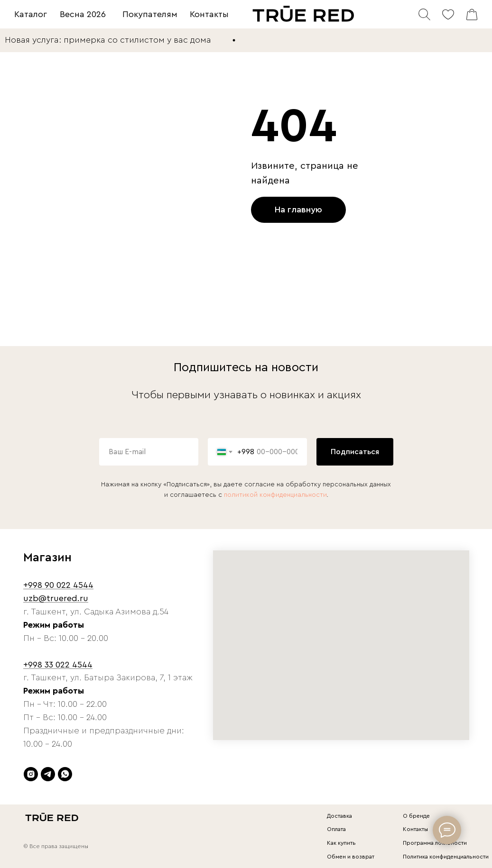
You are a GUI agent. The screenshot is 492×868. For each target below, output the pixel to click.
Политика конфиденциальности (446, 857)
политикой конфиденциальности (275, 495)
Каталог (31, 14)
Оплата (336, 829)
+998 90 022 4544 (58, 585)
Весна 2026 (83, 14)
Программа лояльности (435, 843)
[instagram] (31, 774)
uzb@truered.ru (56, 598)
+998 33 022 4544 (58, 665)
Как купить (341, 843)
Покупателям (150, 14)
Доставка (339, 816)
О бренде (416, 816)
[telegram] (48, 774)
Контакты (209, 14)
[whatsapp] (65, 774)
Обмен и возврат (351, 857)
